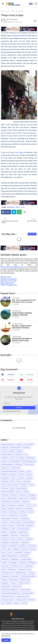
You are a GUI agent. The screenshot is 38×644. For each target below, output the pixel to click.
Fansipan (23, 485)
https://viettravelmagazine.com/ (12, 267)
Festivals (31, 485)
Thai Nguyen (32, 563)
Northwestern (23, 532)
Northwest (13, 532)
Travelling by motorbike (28, 576)
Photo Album (24, 536)
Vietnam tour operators (9, 279)
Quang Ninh (25, 542)
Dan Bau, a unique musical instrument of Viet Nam (22, 327)
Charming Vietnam (7, 465)
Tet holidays (13, 563)
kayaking (11, 509)
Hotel (29, 505)
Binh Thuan (19, 454)
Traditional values (21, 573)
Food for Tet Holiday (8, 492)
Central (4, 461)
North (18, 207)
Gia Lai (18, 492)
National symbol (15, 522)
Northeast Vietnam (24, 529)
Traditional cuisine (7, 573)
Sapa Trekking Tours (7, 283)
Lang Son (31, 512)
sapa (9, 549)
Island (3, 509)
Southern (27, 552)
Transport (32, 573)
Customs (22, 471)
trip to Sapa (19, 152)
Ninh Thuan (5, 529)
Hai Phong (14, 495)
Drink (12, 481)
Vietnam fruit (6, 586)
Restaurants (32, 546)
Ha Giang (26, 492)
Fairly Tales (27, 481)
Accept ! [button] (6, 640)
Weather (9, 603)
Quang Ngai (15, 542)
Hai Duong (5, 495)
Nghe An (4, 525)
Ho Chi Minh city (7, 502)
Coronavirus (5, 468)
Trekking (4, 580)
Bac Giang (26, 448)
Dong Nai (29, 478)
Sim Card (24, 549)
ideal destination (20, 36)
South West (18, 552)
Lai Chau (4, 512)
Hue (34, 505)
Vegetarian (5, 583)
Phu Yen (20, 539)
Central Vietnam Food (29, 461)
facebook (11, 375)
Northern (4, 532)
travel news (15, 576)
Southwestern (24, 556)
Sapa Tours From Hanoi (8, 281)
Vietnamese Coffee (28, 593)
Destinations (11, 207)
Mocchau (15, 519)
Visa (3, 603)
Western (17, 603)
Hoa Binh (17, 502)
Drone (19, 481)
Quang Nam (5, 542)
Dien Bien (21, 478)
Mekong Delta (6, 519)
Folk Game (5, 488)
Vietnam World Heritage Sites (10, 593)
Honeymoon (21, 505)
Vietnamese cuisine (23, 596)
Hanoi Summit (12, 498)
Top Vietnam (29, 566)
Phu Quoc (5, 539)
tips (21, 566)
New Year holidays (28, 522)
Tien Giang (14, 566)
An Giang (18, 444)
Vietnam (13, 583)
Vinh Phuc (32, 600)
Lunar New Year (13, 515)
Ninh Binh (30, 525)
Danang (29, 475)
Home (3, 11)
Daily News (13, 475)
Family (4, 485)
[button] (31, 4)
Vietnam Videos (26, 590)
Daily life (4, 475)
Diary (14, 478)
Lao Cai (4, 515)
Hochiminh (26, 502)
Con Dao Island (29, 465)
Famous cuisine (13, 485)
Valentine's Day (25, 580)
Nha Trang (21, 525)
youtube (30, 380)
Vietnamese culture (8, 600)
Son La (4, 552)
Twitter (14, 212)
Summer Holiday (26, 559)
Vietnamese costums (8, 596)
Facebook (7, 212)
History (33, 498)
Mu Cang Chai (25, 519)
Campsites (5, 458)
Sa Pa (8, 11)
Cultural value (16, 468)
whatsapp (30, 375)
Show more (32, 234)
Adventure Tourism (7, 444)
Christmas (19, 465)
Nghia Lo (12, 525)
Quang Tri (5, 546)
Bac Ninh (12, 451)
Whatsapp (19, 212)
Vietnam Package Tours (9, 285)
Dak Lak (22, 475)
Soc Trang (33, 549)
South (10, 552)
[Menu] (3, 4)
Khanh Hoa (20, 509)
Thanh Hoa (5, 566)
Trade (3, 569)
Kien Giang (29, 509)
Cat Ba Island (30, 458)
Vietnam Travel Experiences (10, 590)
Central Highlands (14, 461)
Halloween (23, 495)
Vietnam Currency (24, 583)
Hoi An (4, 505)
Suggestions (15, 559)
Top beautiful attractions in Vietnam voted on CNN (22, 340)
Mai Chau (24, 515)
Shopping (16, 549)
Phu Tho (13, 539)
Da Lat (29, 471)
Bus (26, 454)
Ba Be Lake (5, 448)
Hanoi (3, 498)
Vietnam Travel (6, 277)
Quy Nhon (23, 546)
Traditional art (12, 569)
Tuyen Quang (13, 580)
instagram (11, 380)
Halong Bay (32, 495)
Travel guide (5, 576)
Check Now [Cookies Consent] (5, 636)
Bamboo (20, 451)
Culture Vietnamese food (9, 471)
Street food (5, 559)
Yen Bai (25, 603)
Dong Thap (5, 481)
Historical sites (24, 498)
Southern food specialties (9, 556)
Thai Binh (23, 563)
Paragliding (5, 536)
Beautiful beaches (7, 454)
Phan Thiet (15, 536)
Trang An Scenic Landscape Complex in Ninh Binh (22, 314)
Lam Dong (13, 512)
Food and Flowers (21, 488)
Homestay (11, 505)
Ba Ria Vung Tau (16, 448)
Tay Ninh (4, 563)
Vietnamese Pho (21, 600)
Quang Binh (29, 539)
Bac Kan (4, 451)
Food (12, 488)
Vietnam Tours (17, 586)
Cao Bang (21, 458)
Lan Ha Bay (22, 512)
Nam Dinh (5, 522)
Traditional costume (25, 569)
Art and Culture (29, 444)
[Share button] (25, 212)
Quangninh (14, 546)
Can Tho (13, 458)
